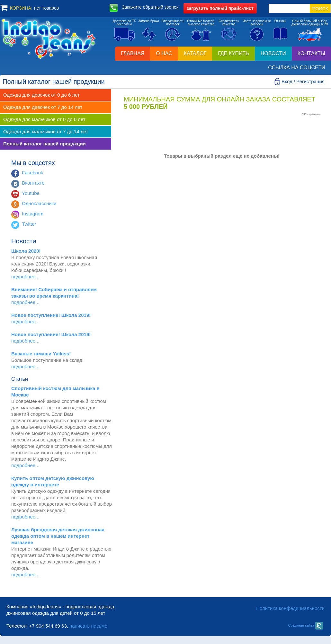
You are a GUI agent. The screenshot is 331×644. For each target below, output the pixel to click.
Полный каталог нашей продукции (45, 144)
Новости (273, 53)
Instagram (33, 214)
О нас (164, 53)
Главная (133, 53)
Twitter (29, 224)
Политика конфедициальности (290, 608)
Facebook (32, 173)
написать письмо (88, 626)
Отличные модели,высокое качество (201, 23)
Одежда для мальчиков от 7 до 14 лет (46, 131)
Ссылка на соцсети (297, 68)
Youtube (31, 193)
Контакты (311, 53)
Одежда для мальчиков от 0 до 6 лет (44, 119)
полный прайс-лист (220, 8)
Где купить (233, 53)
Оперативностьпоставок (173, 23)
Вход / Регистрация (303, 81)
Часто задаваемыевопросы (257, 23)
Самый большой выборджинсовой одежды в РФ (310, 23)
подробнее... (25, 277)
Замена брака (149, 21)
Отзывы (280, 21)
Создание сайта (305, 625)
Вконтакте (33, 183)
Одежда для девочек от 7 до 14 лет (43, 107)
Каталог (195, 53)
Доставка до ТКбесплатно (124, 23)
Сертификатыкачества (229, 23)
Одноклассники (39, 203)
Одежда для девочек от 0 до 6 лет (41, 95)
